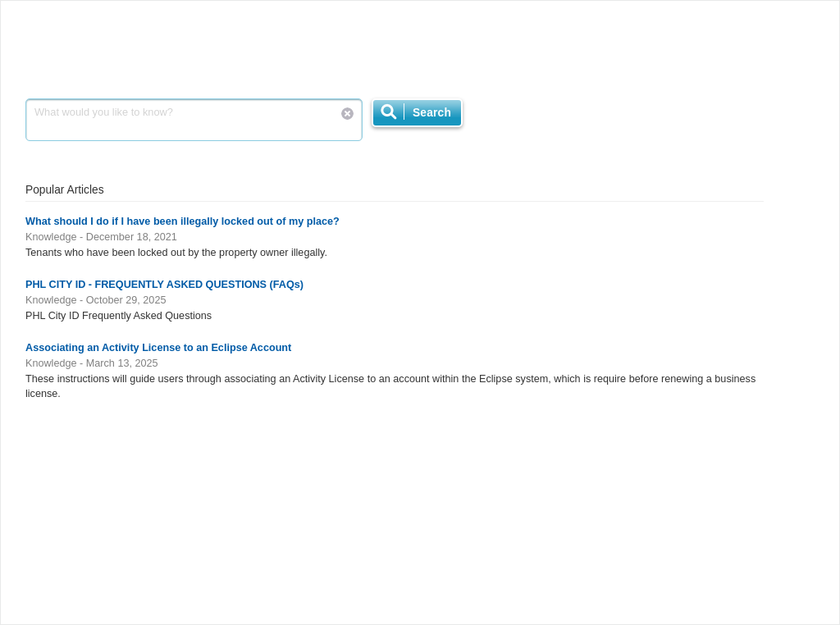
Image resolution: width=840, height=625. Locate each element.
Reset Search (347, 114)
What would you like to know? (194, 120)
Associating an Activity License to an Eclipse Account (158, 348)
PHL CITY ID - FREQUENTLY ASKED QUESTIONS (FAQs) (164, 285)
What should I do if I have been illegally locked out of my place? (183, 221)
